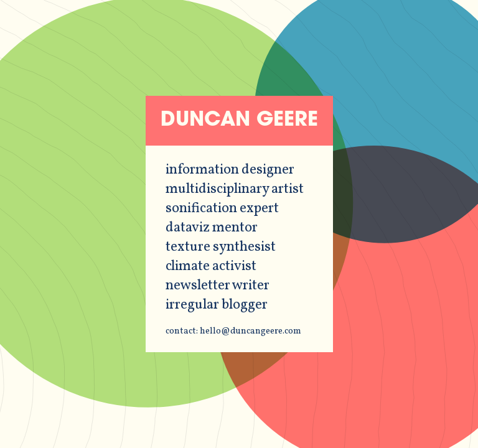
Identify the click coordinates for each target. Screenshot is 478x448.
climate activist (211, 267)
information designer (230, 170)
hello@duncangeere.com (251, 331)
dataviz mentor (212, 228)
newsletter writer (218, 286)
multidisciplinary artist (235, 189)
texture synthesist (221, 247)
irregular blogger (217, 305)
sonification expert (222, 209)
